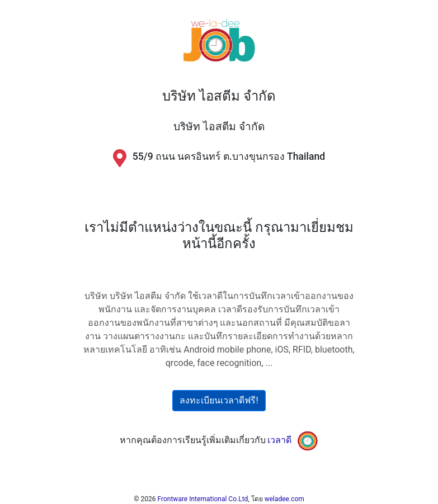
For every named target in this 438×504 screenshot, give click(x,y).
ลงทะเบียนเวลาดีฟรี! (219, 400)
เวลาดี (279, 441)
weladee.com (284, 499)
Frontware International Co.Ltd (203, 499)
